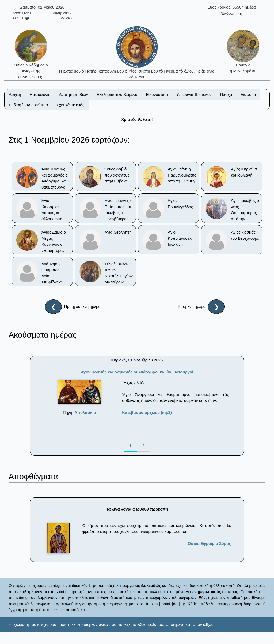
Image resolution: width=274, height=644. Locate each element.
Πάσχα (226, 94)
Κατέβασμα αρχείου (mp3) (147, 412)
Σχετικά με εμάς (70, 105)
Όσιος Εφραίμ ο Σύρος (209, 543)
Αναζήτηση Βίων (73, 94)
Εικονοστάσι (157, 94)
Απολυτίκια (85, 412)
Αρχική (15, 94)
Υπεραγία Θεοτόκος (194, 94)
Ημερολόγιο (40, 94)
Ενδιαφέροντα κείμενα (28, 105)
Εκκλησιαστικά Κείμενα (117, 94)
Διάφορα (248, 94)
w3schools (147, 624)
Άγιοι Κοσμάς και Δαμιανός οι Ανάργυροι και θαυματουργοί (137, 372)
